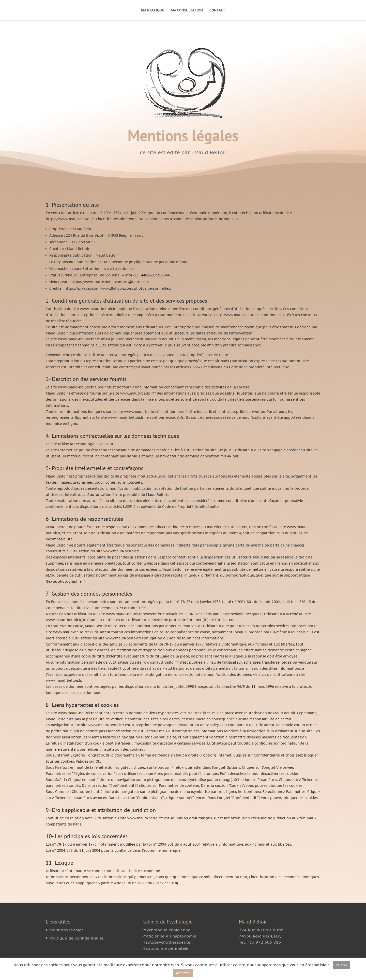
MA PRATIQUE (153, 10)
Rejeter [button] (341, 965)
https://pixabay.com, (82, 288)
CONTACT (217, 10)
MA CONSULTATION (187, 10)
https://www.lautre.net (90, 282)
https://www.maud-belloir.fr (70, 219)
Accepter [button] (183, 973)
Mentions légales (66, 930)
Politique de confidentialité (77, 938)
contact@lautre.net (132, 282)
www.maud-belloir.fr (242, 315)
